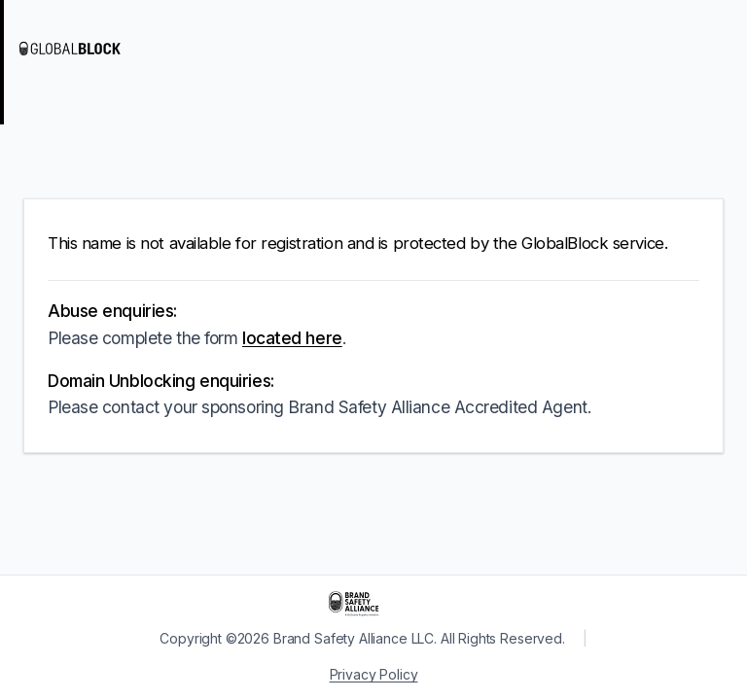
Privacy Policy (374, 674)
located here (292, 338)
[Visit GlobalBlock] (97, 49)
